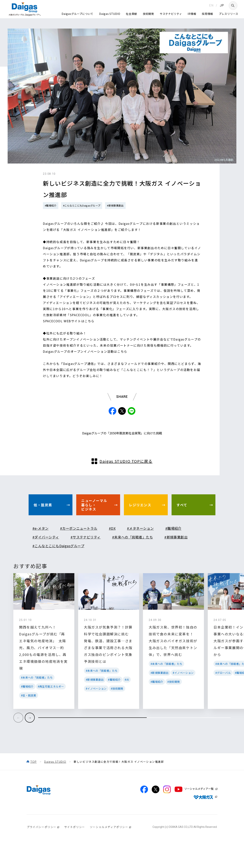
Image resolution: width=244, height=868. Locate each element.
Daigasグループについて (77, 14)
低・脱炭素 (43, 528)
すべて (182, 528)
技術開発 (148, 14)
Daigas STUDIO (110, 14)
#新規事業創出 (115, 205)
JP (222, 5)
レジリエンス (140, 528)
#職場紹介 (51, 205)
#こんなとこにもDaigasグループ (82, 205)
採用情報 (207, 14)
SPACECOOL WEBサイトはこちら (69, 321)
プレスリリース (229, 14)
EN (211, 5)
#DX (112, 551)
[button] (30, 741)
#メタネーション (140, 551)
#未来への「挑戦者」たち (132, 560)
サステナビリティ (171, 14)
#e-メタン (41, 551)
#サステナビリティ (86, 560)
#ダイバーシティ (46, 560)
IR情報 (192, 14)
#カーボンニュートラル (79, 551)
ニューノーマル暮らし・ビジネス (94, 528)
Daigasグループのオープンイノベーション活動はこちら (85, 351)
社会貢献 (131, 14)
